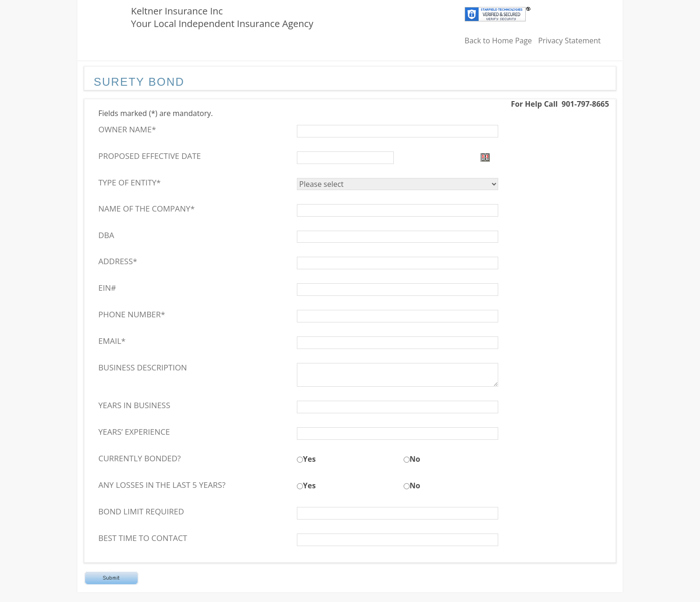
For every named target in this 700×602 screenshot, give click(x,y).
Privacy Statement (570, 41)
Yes (309, 459)
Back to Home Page (498, 41)
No (415, 459)
